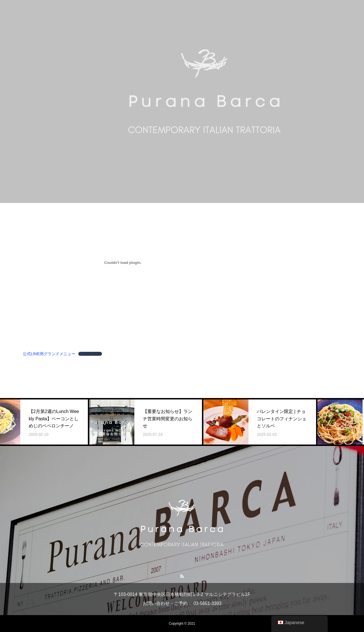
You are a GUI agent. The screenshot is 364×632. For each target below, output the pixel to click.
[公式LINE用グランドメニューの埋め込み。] (123, 262)
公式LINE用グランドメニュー (49, 354)
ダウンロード (90, 354)
